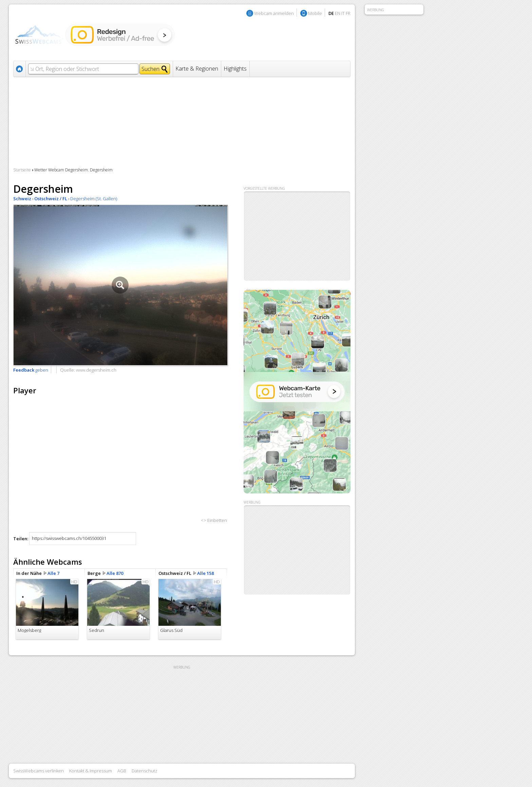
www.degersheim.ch (96, 370)
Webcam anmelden (274, 13)
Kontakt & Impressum (91, 771)
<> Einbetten (214, 520)
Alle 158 (205, 573)
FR (348, 13)
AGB (122, 771)
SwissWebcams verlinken (39, 771)
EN (338, 13)
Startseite (22, 170)
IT (343, 13)
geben (31, 370)
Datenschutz (145, 771)
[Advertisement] (297, 550)
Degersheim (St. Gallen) (94, 199)
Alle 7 (53, 573)
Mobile (315, 13)
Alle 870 (115, 573)
